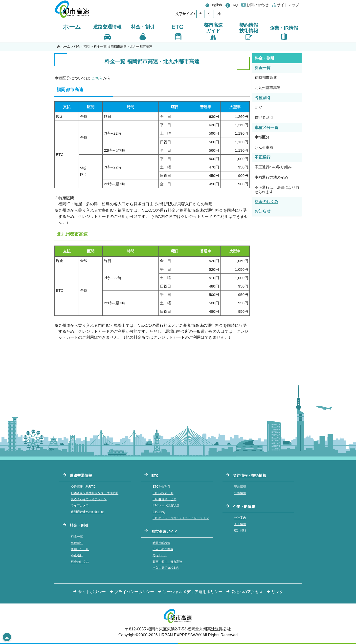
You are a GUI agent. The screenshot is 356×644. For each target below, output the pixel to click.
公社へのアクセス (247, 592)
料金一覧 (77, 537)
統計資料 (240, 530)
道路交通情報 (81, 476)
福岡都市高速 (266, 78)
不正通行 (77, 555)
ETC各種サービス (164, 499)
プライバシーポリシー (134, 592)
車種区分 (262, 137)
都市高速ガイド (164, 532)
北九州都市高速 (268, 88)
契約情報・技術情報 (250, 476)
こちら (97, 78)
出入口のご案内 (163, 549)
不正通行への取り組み (273, 167)
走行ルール (160, 555)
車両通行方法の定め (271, 177)
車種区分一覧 (80, 549)
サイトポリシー (92, 592)
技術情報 (240, 493)
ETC (177, 27)
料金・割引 (82, 47)
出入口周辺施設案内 (166, 568)
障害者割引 (264, 118)
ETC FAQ (159, 512)
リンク (277, 592)
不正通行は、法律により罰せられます (277, 190)
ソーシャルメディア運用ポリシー (193, 592)
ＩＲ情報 (240, 524)
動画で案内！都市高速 (167, 562)
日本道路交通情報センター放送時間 (95, 493)
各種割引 (77, 543)
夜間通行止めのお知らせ (87, 512)
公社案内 (240, 518)
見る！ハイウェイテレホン (89, 499)
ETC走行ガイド (163, 493)
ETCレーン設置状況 (166, 505)
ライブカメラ (80, 505)
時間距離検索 (161, 543)
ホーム (72, 27)
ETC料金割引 (161, 487)
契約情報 (240, 487)
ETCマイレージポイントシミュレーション (181, 518)
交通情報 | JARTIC (83, 487)
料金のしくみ (80, 562)
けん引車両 (264, 147)
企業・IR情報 (244, 507)
